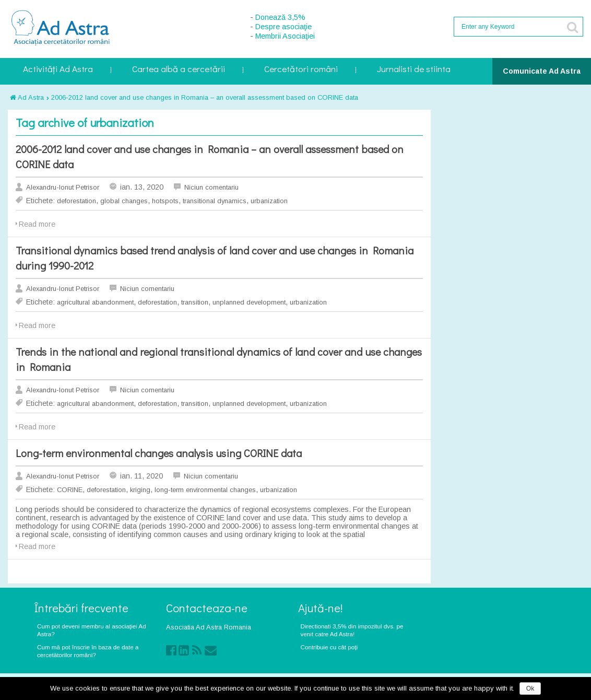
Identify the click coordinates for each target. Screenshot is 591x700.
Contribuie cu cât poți (329, 647)
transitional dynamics (215, 201)
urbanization (269, 201)
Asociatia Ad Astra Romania (209, 627)
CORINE (70, 490)
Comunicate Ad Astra (542, 71)
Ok (530, 689)
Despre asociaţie (283, 27)
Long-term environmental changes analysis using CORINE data (159, 453)
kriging (140, 490)
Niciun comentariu (211, 187)
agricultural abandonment (95, 302)
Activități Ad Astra (58, 70)
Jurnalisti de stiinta (414, 70)
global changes (124, 201)
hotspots (165, 201)
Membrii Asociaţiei (285, 36)
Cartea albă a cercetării (179, 70)
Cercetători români (301, 70)
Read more (37, 224)
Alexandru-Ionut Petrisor (63, 187)
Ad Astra (27, 97)
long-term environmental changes (205, 490)
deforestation (76, 201)
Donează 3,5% (280, 17)
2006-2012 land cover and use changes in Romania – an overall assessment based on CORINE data (205, 97)
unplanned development (249, 302)
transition (195, 302)
